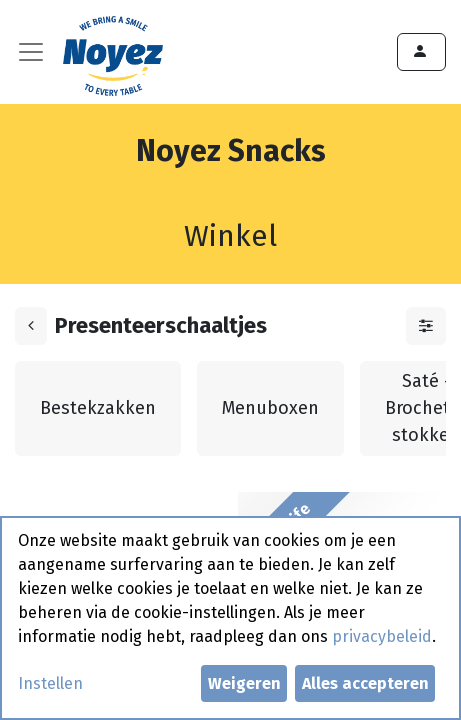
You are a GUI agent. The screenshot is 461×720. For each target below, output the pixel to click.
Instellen (50, 683)
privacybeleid (382, 636)
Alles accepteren (365, 683)
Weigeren (244, 683)
